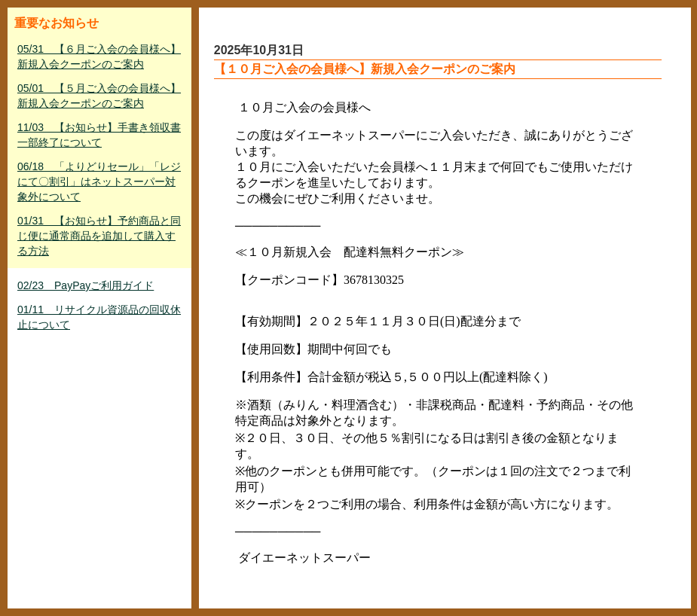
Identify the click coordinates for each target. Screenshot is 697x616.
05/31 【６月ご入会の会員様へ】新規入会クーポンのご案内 (99, 56)
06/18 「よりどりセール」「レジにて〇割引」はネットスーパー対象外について (99, 181)
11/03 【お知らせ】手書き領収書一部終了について (99, 135)
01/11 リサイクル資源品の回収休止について (99, 317)
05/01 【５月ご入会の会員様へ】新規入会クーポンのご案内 (99, 96)
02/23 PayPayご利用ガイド (86, 285)
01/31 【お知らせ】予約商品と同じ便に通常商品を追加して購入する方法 (99, 236)
